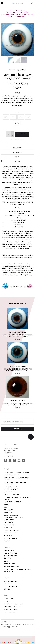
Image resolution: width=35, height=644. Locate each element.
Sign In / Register (11, 555)
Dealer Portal (9, 550)
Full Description (18, 105)
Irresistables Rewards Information (17, 569)
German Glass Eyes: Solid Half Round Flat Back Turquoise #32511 (17, 369)
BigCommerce (29, 624)
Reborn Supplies (10, 492)
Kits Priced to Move (11, 475)
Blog (6, 561)
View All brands (10, 612)
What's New (8, 512)
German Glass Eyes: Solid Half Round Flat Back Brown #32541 (17, 404)
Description (18, 148)
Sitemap (7, 589)
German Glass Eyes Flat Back (17, 69)
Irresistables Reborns (13, 502)
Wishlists (8, 584)
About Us (8, 558)
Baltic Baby (9, 522)
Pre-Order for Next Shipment (15, 604)
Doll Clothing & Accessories (15, 533)
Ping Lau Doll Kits (11, 489)
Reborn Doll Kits (10, 486)
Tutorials (8, 535)
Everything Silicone (12, 494)
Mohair (7, 504)
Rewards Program (11, 553)
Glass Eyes (8, 527)
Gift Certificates (11, 538)
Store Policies (10, 563)
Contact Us (8, 571)
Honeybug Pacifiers (11, 530)
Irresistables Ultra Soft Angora (16, 472)
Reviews (17, 156)
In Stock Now (9, 598)
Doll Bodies (8, 509)
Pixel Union (14, 624)
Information (18, 152)
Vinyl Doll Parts (10, 525)
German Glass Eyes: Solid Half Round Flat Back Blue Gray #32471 (17, 335)
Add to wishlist (17, 140)
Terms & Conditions (11, 566)
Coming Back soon (11, 515)
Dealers (7, 541)
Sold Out (7, 601)
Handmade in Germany (12, 606)
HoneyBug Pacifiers (11, 609)
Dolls (6, 507)
